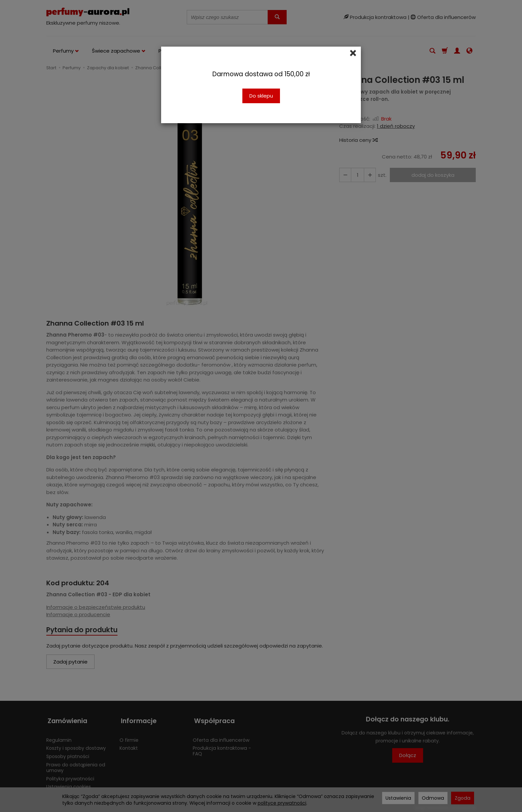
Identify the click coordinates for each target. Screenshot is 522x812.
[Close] (353, 53)
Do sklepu (261, 96)
